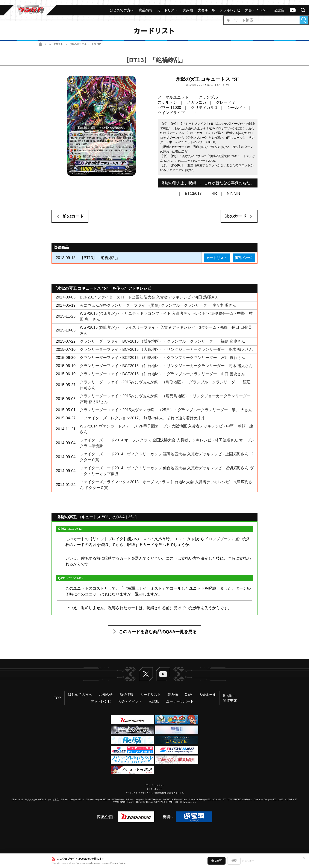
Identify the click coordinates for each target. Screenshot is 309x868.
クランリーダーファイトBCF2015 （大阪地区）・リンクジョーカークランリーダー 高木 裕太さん (166, 349)
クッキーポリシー (154, 789)
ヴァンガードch (293, 10)
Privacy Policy (118, 863)
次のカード (236, 216)
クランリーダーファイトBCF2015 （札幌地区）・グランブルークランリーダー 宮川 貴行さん (162, 358)
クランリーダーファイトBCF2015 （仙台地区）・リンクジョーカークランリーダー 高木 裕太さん (166, 366)
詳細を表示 (248, 861)
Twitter (146, 674)
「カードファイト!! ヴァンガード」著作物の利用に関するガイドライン (155, 793)
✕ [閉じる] (304, 858)
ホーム (40, 44)
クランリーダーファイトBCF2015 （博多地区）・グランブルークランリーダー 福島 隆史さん (162, 341)
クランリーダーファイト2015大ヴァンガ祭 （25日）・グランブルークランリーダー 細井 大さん (166, 410)
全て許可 (217, 861)
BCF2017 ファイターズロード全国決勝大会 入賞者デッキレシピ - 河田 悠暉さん (149, 297)
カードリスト (56, 44)
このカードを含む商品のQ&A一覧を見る (158, 632)
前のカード (73, 216)
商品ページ (244, 258)
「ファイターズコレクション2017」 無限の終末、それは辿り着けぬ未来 (143, 418)
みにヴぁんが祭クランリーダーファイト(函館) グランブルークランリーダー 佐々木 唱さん (158, 305)
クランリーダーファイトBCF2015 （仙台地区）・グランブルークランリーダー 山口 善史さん (162, 374)
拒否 (234, 861)
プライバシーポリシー (154, 785)
